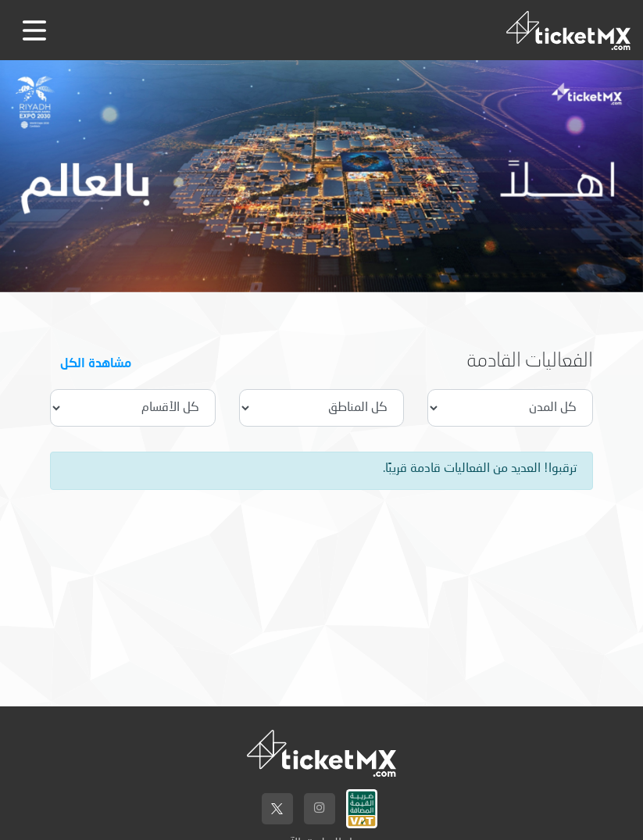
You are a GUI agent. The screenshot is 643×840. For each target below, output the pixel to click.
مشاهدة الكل (96, 362)
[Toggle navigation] (34, 30)
